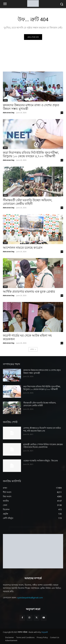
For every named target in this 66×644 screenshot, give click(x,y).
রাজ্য (5, 100)
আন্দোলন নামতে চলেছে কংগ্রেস (23, 248)
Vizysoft (45, 632)
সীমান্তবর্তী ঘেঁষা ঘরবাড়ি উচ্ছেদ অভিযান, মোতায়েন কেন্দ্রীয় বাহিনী (27, 202)
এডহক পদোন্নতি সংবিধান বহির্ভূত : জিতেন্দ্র (41, 461)
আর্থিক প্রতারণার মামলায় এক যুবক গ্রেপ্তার (29, 292)
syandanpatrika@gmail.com (30, 598)
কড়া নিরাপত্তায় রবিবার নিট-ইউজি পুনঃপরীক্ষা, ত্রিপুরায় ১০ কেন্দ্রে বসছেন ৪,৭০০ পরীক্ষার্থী (31, 154)
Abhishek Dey (9, 113)
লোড (33, 349)
